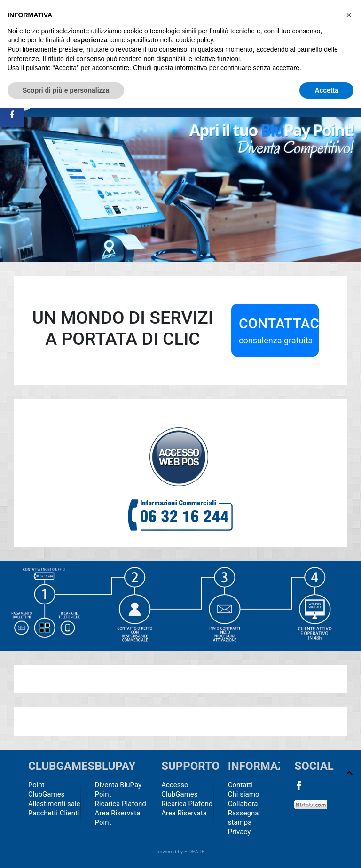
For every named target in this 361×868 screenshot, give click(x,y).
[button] (349, 15)
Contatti (240, 785)
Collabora (243, 804)
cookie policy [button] (194, 40)
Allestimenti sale (54, 804)
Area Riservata (184, 813)
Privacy (239, 832)
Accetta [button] (326, 90)
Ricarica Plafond (121, 804)
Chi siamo (244, 794)
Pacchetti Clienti (54, 813)
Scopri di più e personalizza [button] (66, 90)
